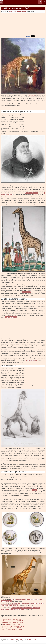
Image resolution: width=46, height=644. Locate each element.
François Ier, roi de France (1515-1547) (13, 626)
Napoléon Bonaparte (32, 193)
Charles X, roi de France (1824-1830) (13, 623)
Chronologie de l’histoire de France (12, 624)
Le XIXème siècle (31, 639)
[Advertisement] (23, 24)
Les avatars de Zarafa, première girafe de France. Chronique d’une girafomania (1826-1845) (20, 609)
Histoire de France (20, 639)
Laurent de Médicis (11, 317)
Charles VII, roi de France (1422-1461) (13, 621)
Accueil (12, 639)
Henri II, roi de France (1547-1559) (12, 628)
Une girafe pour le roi (19, 604)
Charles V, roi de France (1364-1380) (12, 619)
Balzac (35, 490)
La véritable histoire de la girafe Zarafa (16, 8)
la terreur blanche (32, 361)
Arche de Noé (27, 292)
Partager (28, 36)
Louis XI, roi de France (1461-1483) (12, 630)
